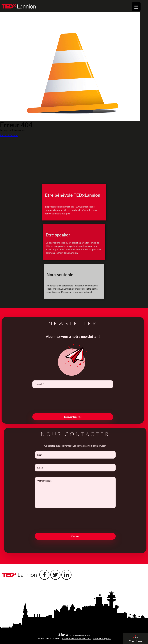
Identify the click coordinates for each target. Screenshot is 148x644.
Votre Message (81, 493)
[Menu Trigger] (136, 7)
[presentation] (67, 400)
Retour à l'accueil (9, 135)
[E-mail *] (67, 384)
